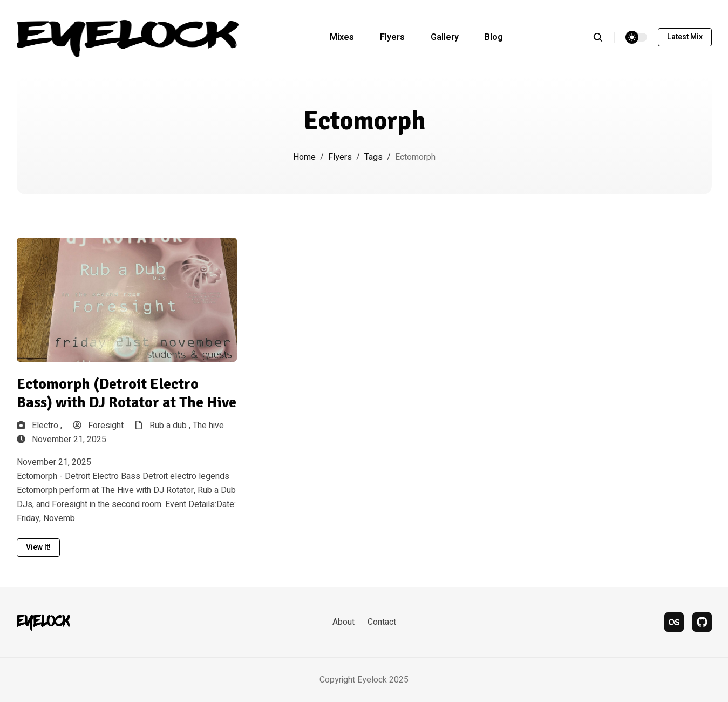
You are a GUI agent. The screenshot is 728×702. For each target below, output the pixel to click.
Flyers (392, 37)
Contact (382, 622)
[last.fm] (674, 622)
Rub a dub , (171, 426)
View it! (38, 547)
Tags (373, 157)
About (343, 622)
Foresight (98, 426)
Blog (494, 37)
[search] (604, 37)
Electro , (47, 426)
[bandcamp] (702, 622)
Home (304, 157)
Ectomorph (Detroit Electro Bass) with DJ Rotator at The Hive (127, 393)
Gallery (445, 37)
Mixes (342, 37)
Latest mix (685, 37)
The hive (208, 426)
